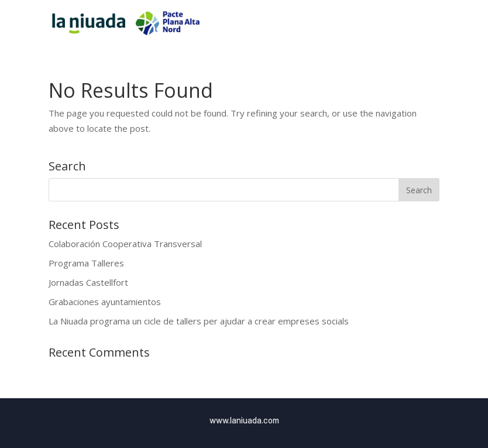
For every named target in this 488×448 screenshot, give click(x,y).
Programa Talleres (86, 263)
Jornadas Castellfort (88, 282)
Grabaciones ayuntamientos (105, 302)
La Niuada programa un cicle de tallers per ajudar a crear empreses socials (199, 321)
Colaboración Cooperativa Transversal (125, 244)
